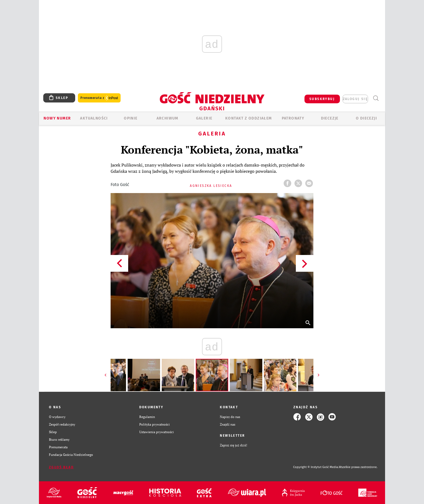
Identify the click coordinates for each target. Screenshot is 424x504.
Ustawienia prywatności (157, 432)
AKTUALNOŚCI (94, 118)
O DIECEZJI (366, 118)
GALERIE (204, 118)
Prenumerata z (99, 98)
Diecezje (330, 118)
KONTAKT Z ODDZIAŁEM (249, 118)
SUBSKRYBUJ (322, 99)
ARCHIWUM (168, 118)
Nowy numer (57, 118)
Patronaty (293, 118)
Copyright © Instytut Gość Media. (316, 467)
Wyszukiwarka (376, 98)
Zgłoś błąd (61, 467)
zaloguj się (355, 99)
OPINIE (131, 118)
